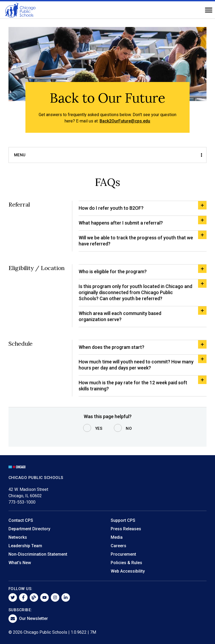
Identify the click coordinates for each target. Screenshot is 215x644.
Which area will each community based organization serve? (120, 316)
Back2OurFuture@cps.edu (125, 121)
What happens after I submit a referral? (121, 223)
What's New (20, 563)
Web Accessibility (128, 571)
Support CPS (123, 520)
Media (117, 537)
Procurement (123, 554)
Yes (99, 428)
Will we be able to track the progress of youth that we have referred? (136, 241)
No (129, 428)
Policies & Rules (126, 563)
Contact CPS (21, 520)
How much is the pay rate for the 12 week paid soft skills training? (133, 386)
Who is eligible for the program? (113, 271)
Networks (18, 537)
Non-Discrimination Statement (38, 554)
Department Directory (29, 529)
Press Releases (126, 529)
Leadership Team (25, 546)
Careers (118, 546)
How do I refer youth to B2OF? (111, 208)
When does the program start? (111, 347)
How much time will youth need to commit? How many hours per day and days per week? (136, 365)
